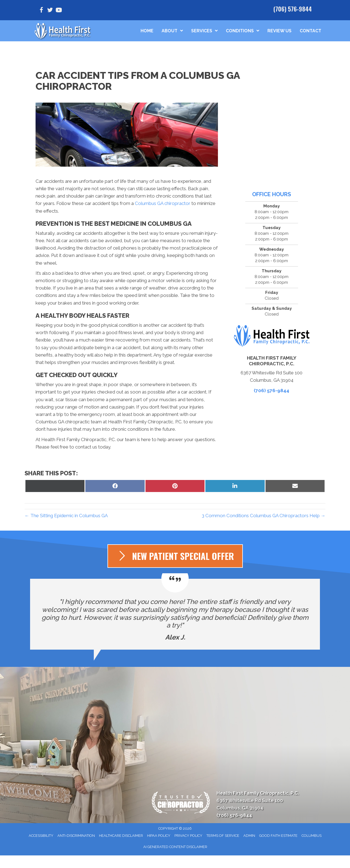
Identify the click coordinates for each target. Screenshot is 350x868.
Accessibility (41, 836)
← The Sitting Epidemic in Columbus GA (66, 516)
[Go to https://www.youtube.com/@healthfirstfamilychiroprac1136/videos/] (59, 11)
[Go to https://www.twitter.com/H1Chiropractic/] (50, 11)
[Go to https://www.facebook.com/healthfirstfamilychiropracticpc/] (41, 11)
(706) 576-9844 (293, 9)
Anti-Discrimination (76, 836)
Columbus (312, 836)
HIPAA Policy (159, 836)
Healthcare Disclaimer (121, 836)
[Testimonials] (175, 614)
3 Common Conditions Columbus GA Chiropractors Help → (264, 516)
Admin (249, 836)
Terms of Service (223, 836)
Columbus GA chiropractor (163, 203)
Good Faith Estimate (278, 836)
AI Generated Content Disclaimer (175, 847)
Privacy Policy (188, 836)
